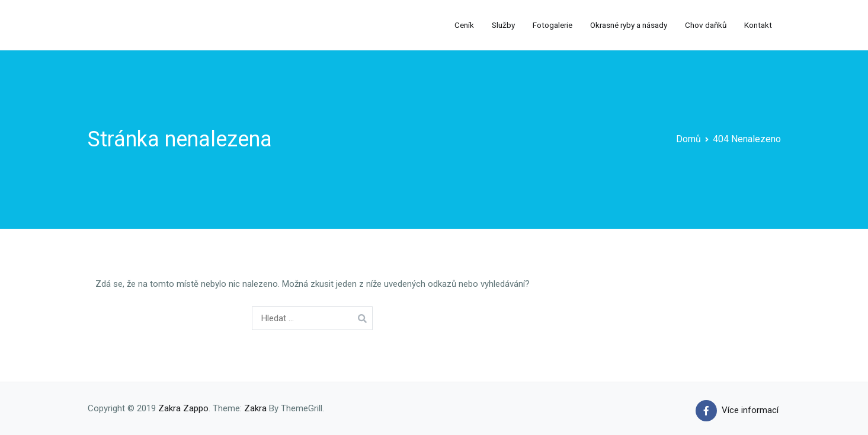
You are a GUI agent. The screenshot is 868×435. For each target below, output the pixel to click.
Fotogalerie (552, 25)
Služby (503, 25)
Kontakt (758, 25)
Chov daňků (706, 25)
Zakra (255, 408)
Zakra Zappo (183, 408)
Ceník (464, 25)
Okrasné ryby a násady (629, 25)
